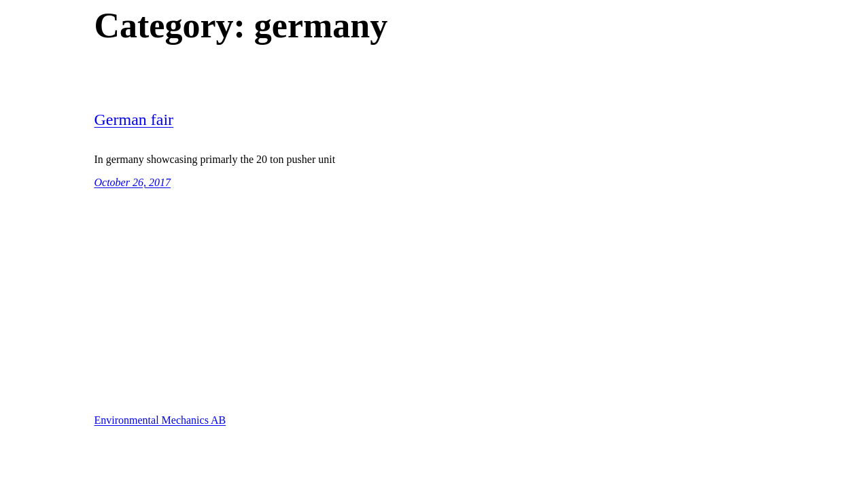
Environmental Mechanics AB (160, 420)
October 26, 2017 (133, 182)
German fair (134, 120)
